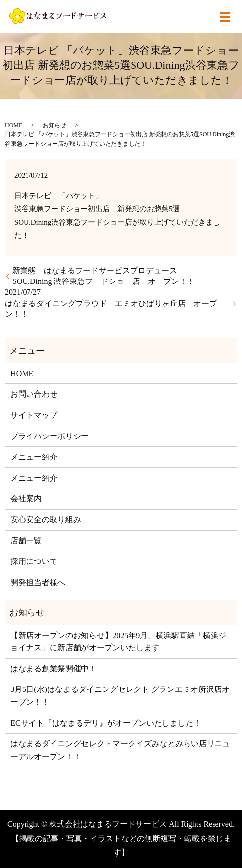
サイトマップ (34, 415)
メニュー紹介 (34, 457)
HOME (13, 125)
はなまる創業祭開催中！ (54, 669)
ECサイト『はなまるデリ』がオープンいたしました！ (106, 723)
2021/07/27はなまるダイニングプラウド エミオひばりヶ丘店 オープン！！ (111, 303)
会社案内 (26, 498)
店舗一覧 (26, 541)
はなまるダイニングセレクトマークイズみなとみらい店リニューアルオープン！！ (120, 750)
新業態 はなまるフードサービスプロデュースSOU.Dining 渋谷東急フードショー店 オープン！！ (104, 276)
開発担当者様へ (38, 582)
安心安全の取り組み (46, 520)
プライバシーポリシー (50, 436)
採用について (34, 561)
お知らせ (54, 125)
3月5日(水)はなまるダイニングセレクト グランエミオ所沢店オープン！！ (120, 696)
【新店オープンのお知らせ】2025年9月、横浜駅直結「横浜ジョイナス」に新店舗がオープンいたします (118, 642)
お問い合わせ (34, 394)
